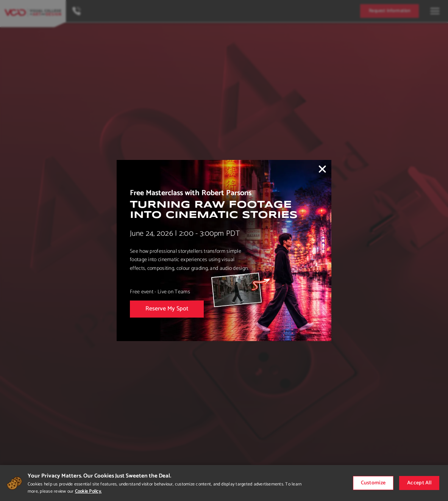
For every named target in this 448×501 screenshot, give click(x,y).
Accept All (419, 483)
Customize (373, 483)
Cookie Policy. (88, 491)
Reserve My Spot (167, 309)
